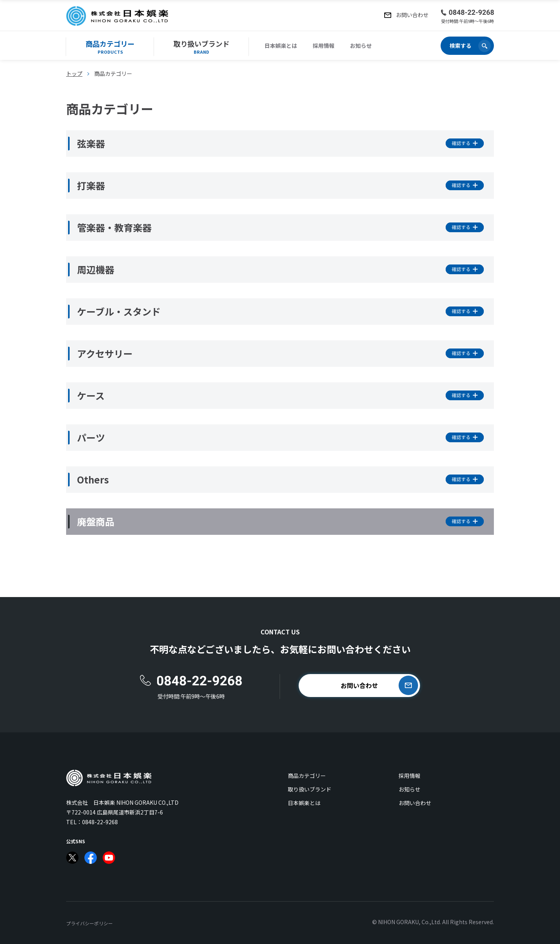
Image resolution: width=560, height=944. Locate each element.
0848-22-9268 (100, 822)
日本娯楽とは (281, 46)
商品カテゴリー (307, 776)
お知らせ (361, 46)
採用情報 (324, 46)
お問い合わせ (415, 803)
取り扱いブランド (310, 789)
